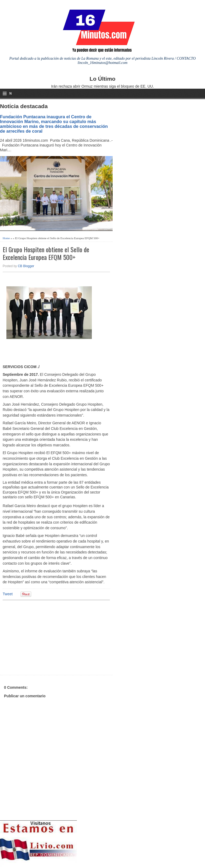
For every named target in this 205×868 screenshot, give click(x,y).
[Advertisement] (44, 637)
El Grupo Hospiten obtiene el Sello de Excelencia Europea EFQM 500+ (46, 253)
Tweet (8, 594)
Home (6, 238)
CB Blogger (26, 266)
